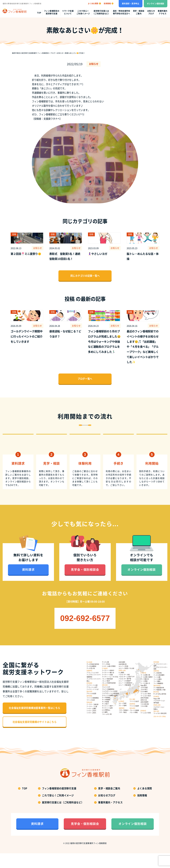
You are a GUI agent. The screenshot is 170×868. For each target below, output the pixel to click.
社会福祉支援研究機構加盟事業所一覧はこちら (34, 723)
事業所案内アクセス (163, 12)
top (39, 13)
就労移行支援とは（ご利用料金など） (101, 12)
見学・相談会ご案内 (139, 12)
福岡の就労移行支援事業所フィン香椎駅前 (88, 858)
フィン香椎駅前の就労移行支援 (52, 12)
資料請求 (28, 584)
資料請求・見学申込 (130, 4)
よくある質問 (145, 803)
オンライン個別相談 (156, 4)
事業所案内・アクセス (110, 817)
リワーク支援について (68, 12)
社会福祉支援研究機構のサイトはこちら (35, 737)
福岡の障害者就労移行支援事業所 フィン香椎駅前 (22, 3)
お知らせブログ (151, 12)
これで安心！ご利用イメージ (83, 12)
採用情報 (142, 810)
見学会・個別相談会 (85, 584)
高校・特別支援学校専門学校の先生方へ (122, 12)
